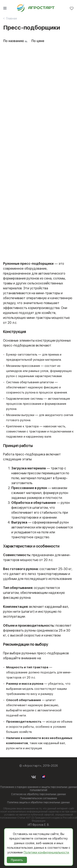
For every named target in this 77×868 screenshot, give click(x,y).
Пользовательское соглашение (38, 798)
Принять (17, 860)
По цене (38, 41)
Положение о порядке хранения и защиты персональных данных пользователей (39, 789)
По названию (14, 41)
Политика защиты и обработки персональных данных (38, 802)
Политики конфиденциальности (46, 852)
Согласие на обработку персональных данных (38, 794)
